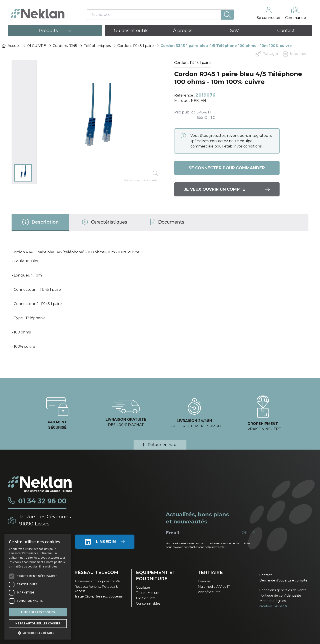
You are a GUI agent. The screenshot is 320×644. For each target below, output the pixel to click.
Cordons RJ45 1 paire (136, 46)
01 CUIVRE (37, 46)
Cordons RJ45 (65, 46)
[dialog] (38, 587)
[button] (38, 633)
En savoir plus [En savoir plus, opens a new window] (48, 566)
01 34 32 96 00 (42, 501)
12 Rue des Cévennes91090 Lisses (45, 520)
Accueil (11, 46)
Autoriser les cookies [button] (38, 612)
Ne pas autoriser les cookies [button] (38, 623)
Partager (267, 54)
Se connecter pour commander (227, 168)
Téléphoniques (97, 46)
